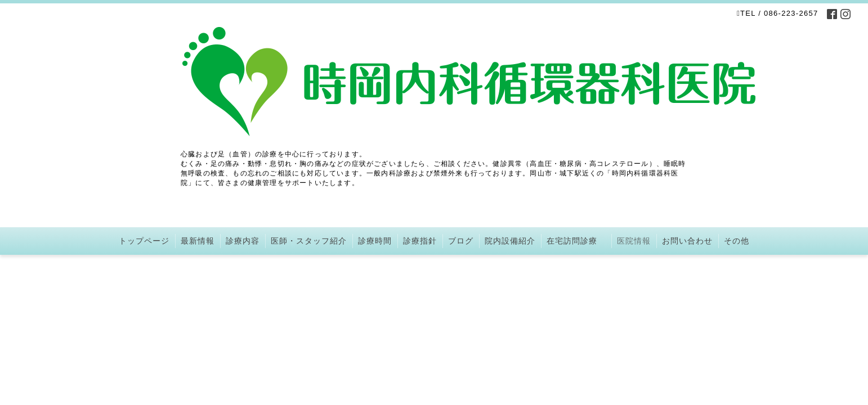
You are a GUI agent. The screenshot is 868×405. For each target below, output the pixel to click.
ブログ (461, 241)
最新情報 (198, 241)
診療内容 (243, 241)
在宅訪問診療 (576, 241)
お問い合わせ (687, 241)
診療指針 (420, 241)
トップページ (144, 241)
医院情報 (634, 241)
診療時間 (375, 241)
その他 (737, 241)
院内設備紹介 (510, 241)
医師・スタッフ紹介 (309, 241)
